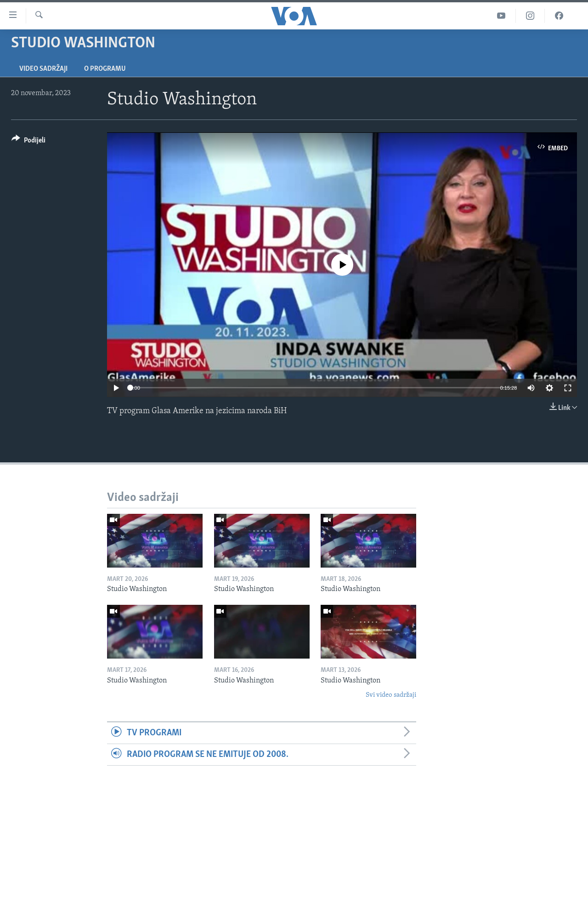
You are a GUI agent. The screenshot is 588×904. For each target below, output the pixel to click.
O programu (105, 69)
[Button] (28, 142)
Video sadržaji (43, 69)
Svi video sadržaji (391, 695)
